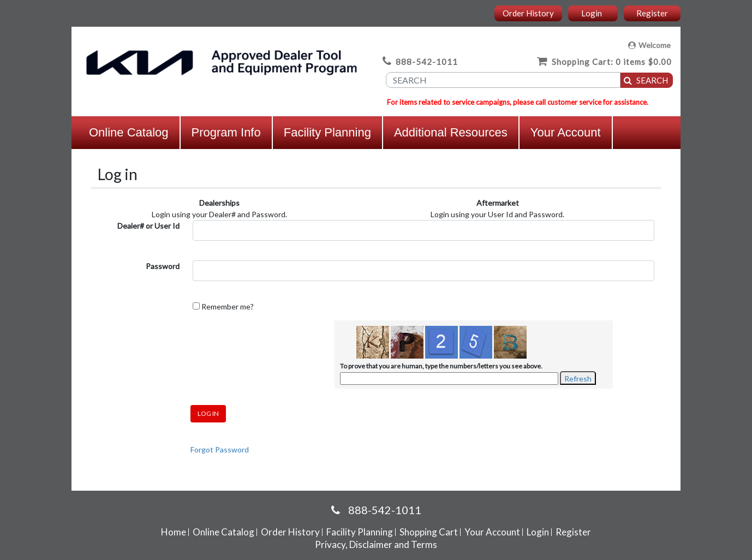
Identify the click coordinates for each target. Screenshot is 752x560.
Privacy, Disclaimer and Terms (376, 544)
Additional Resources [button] (451, 132)
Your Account (566, 132)
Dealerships (219, 203)
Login (592, 13)
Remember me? (228, 306)
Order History (528, 13)
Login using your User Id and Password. (497, 214)
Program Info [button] (226, 132)
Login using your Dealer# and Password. (219, 214)
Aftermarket (498, 203)
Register (652, 13)
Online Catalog (129, 132)
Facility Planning (327, 132)
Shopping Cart (429, 532)
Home (174, 532)
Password (163, 266)
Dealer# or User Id (148, 226)
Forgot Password (220, 449)
